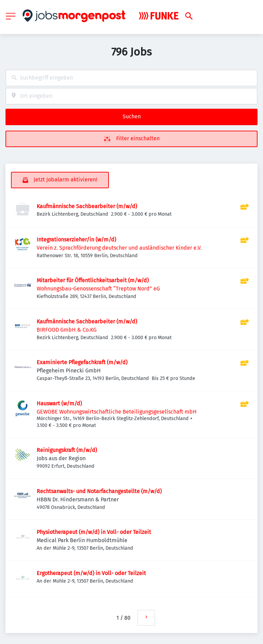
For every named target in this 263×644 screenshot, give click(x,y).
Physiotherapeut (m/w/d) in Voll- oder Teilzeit (94, 532)
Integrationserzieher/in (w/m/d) (76, 240)
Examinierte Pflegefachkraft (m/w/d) (82, 362)
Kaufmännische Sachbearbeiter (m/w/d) (87, 206)
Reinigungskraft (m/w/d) (67, 450)
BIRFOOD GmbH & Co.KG (67, 330)
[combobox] (131, 78)
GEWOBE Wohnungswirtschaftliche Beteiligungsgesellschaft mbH (117, 412)
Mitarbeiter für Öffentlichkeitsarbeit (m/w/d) (93, 280)
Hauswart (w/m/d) (59, 403)
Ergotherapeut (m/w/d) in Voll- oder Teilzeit (91, 573)
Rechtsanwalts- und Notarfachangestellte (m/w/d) (99, 491)
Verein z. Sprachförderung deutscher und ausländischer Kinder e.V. (119, 248)
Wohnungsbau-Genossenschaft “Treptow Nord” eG (98, 289)
